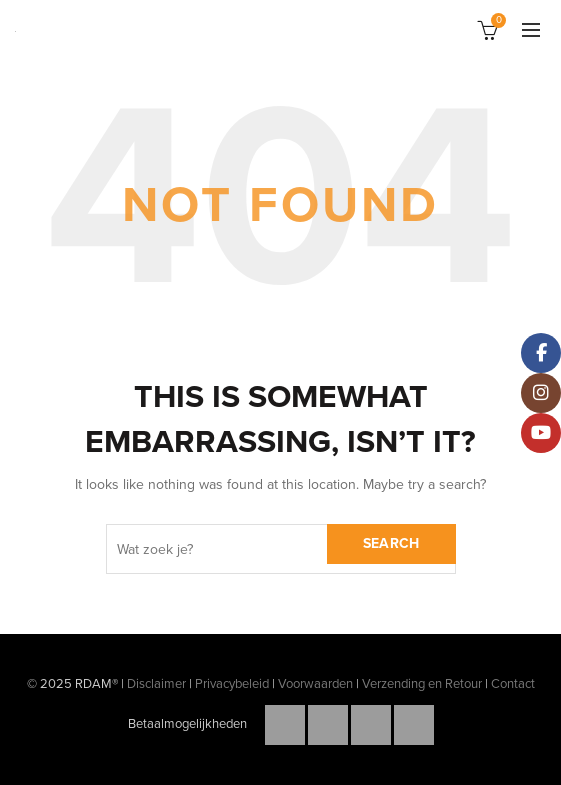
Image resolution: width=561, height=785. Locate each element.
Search (391, 543)
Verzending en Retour (422, 684)
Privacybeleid (232, 684)
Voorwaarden (315, 684)
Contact (513, 684)
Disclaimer (156, 684)
